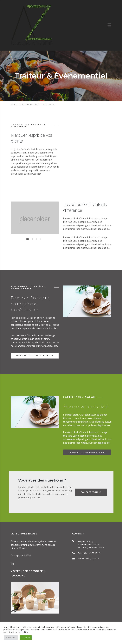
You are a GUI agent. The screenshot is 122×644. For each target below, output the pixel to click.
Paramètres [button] (11, 638)
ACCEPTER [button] (26, 638)
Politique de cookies (19, 632)
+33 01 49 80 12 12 (91, 553)
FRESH (28, 555)
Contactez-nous (91, 492)
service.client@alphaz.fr (89, 558)
